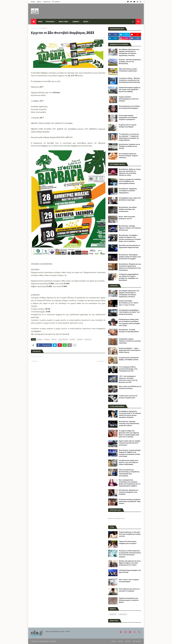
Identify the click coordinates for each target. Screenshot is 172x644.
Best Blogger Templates (48, 641)
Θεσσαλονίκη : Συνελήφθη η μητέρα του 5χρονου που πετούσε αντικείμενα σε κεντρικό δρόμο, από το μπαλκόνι (130, 238)
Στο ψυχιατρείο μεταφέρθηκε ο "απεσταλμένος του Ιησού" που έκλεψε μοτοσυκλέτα (129, 312)
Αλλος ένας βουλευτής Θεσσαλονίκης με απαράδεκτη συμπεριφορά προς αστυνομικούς (129, 473)
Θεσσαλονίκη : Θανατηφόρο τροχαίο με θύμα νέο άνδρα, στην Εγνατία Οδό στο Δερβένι (130, 257)
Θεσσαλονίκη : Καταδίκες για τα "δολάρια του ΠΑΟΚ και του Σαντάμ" (129, 146)
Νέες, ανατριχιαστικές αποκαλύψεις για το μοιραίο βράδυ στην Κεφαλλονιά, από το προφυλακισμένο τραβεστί (130, 483)
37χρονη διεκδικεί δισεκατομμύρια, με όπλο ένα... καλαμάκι (129, 99)
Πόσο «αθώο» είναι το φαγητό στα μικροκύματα (129, 581)
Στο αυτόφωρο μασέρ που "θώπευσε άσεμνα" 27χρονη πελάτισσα (128, 156)
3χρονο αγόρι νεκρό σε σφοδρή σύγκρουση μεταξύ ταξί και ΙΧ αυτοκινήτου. (129, 443)
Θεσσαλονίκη (123, 614)
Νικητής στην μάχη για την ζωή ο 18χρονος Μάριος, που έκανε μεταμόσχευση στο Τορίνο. (130, 563)
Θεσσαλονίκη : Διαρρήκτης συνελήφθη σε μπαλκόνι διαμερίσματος (128, 191)
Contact (128, 641)
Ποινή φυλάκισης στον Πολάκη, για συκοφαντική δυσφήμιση (129, 107)
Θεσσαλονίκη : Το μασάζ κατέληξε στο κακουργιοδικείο (129, 331)
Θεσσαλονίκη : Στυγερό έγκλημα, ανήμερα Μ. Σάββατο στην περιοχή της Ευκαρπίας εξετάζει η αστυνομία (130, 453)
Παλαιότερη (101, 361)
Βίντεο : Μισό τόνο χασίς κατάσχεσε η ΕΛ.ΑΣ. (127, 218)
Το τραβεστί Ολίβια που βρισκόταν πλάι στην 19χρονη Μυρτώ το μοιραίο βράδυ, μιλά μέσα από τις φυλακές (129, 434)
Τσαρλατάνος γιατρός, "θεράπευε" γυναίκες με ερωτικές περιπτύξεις (130, 341)
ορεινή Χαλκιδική (63, 339)
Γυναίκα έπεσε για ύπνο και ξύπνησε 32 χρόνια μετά (128, 397)
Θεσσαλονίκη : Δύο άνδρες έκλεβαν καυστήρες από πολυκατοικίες (128, 209)
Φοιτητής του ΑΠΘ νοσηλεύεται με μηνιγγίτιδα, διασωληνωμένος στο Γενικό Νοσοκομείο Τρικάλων (130, 554)
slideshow (88, 339)
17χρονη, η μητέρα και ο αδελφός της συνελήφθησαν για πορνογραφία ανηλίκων (130, 181)
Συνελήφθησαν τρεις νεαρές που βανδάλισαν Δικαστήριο (130, 199)
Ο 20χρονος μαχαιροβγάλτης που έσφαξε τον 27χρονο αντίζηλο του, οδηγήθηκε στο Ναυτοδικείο (129, 277)
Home (33, 2)
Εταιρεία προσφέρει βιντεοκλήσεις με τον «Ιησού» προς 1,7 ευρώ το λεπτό (129, 303)
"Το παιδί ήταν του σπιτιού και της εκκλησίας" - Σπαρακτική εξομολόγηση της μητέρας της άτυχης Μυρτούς (129, 137)
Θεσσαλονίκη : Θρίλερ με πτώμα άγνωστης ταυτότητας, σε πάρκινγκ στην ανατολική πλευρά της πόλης (130, 172)
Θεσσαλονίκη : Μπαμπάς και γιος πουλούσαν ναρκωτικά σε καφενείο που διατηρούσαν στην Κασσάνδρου (130, 267)
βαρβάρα (44, 28)
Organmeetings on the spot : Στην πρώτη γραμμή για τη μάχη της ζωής (130, 534)
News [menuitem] (40, 22)
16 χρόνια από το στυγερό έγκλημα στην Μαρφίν (128, 126)
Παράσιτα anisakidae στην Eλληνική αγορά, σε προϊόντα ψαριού (129, 600)
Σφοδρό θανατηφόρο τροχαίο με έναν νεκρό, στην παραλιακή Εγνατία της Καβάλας (130, 90)
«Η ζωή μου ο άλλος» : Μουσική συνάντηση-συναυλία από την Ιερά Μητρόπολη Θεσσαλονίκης (129, 80)
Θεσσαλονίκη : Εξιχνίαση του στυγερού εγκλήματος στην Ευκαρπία (129, 492)
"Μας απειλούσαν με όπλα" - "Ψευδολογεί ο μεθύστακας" (128, 70)
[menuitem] (34, 22)
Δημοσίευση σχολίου (37, 356)
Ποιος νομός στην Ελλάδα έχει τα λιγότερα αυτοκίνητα (130, 387)
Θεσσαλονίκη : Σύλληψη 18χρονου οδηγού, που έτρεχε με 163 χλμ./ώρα (130, 228)
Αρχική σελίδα (35, 28)
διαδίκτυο (47, 339)
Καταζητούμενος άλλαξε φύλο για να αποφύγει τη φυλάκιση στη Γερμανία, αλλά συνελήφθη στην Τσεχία (129, 322)
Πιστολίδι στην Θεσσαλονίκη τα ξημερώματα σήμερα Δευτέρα (129, 246)
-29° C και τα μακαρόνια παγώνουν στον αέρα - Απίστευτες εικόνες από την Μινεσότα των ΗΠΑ (128, 379)
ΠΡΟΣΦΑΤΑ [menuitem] (50, 22)
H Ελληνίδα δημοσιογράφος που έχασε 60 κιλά (130, 571)
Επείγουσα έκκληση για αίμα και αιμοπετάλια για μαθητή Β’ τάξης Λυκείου (130, 501)
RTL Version (56, 2)
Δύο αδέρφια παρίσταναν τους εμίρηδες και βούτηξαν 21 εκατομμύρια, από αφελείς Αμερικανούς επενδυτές (129, 52)
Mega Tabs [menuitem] (63, 22)
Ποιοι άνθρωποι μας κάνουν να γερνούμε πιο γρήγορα (129, 590)
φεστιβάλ (72, 339)
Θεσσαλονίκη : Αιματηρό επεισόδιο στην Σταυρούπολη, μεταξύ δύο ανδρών (129, 424)
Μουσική (54, 339)
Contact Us (47, 2)
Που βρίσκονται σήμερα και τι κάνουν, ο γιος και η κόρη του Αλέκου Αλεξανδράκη (129, 462)
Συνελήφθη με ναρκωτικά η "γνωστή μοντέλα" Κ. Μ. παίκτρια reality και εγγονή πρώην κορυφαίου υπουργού (130, 414)
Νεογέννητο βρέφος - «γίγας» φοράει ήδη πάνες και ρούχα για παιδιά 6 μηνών (129, 350)
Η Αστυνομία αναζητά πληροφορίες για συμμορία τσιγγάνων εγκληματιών (128, 118)
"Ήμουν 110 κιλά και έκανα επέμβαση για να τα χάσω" (128, 542)
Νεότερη (35, 361)
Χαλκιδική (80, 339)
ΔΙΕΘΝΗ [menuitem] (75, 22)
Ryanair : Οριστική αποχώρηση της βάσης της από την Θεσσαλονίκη (130, 62)
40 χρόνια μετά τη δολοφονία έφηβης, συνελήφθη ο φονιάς (129, 359)
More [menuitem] (86, 22)
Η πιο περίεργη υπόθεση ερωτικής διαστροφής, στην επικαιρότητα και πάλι (128, 369)
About (39, 2)
